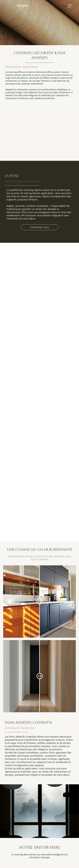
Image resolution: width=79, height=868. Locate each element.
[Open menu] (70, 6)
